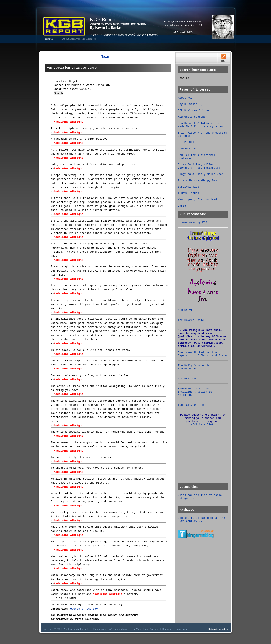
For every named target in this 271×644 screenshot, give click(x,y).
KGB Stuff (185, 310)
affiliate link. (203, 424)
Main (105, 57)
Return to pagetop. (218, 629)
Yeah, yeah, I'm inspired (197, 200)
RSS (224, 58)
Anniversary (187, 149)
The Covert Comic (191, 320)
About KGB (185, 98)
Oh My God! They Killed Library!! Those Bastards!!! (200, 166)
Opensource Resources (174, 629)
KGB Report (103, 19)
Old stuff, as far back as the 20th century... (201, 520)
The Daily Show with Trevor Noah (193, 367)
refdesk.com (187, 379)
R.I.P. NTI (186, 142)
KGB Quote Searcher (192, 117)
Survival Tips (188, 187)
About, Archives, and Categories (80, 39)
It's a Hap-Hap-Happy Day (197, 181)
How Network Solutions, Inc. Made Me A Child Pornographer (201, 125)
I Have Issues (188, 193)
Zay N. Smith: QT (191, 104)
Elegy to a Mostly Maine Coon (201, 174)
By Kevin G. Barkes (106, 28)
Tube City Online (191, 405)
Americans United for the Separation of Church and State (202, 354)
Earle (182, 206)
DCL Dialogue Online (193, 111)
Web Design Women (147, 629)
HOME (49, 39)
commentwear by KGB (192, 222)
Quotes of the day (84, 609)
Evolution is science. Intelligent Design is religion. (195, 392)
